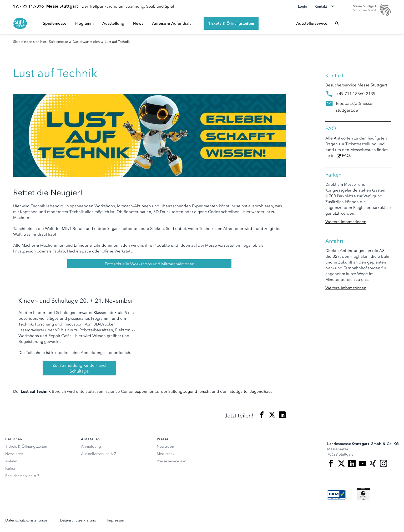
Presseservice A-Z (171, 461)
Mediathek (166, 454)
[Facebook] (331, 463)
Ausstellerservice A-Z (99, 454)
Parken (11, 469)
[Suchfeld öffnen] (337, 23)
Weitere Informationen (346, 222)
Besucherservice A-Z (22, 476)
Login (302, 6)
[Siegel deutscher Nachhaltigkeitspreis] (363, 495)
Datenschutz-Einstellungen (27, 520)
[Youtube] (362, 463)
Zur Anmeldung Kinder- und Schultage (79, 368)
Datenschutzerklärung (78, 520)
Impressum (116, 520)
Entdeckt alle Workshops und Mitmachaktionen (150, 264)
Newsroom (166, 446)
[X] (341, 463)
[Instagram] (383, 463)
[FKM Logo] (336, 495)
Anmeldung (91, 446)
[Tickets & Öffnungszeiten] (231, 23)
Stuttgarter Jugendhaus (251, 391)
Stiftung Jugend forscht (190, 391)
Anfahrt (11, 461)
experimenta (146, 391)
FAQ (346, 156)
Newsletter (14, 454)
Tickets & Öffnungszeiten (26, 446)
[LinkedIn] (352, 463)
